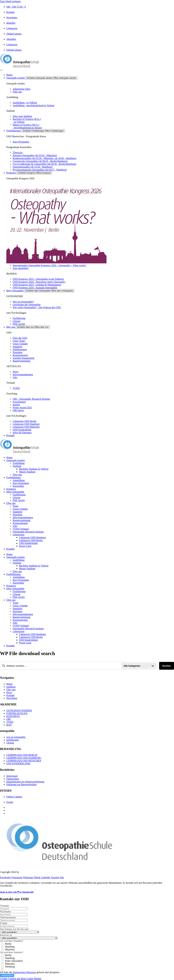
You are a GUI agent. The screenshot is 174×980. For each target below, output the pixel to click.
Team (15, 506)
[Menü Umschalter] (1, 70)
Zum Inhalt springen (10, 1)
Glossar (17, 497)
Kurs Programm (21, 483)
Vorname (5, 906)
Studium (17, 466)
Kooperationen (20, 523)
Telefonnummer (8, 917)
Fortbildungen (14, 477)
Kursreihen (18, 486)
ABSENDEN (7, 975)
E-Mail (4, 923)
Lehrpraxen (19, 535)
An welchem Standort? (12, 941)
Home (9, 457)
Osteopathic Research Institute (28, 532)
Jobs (15, 526)
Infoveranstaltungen (23, 517)
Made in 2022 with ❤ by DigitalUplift (17, 892)
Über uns (17, 475)
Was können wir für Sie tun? (14, 929)
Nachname (5, 912)
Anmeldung (19, 480)
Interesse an (6, 935)
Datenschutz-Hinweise (24, 972)
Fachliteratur (19, 495)
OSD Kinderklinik (28, 543)
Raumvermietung (21, 520)
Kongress (11, 489)
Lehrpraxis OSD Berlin (31, 540)
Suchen (167, 666)
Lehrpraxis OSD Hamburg (32, 537)
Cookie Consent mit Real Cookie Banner (21, 978)
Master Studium (27, 472)
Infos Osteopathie (15, 492)
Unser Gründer (20, 509)
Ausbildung (19, 463)
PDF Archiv (19, 500)
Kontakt (10, 549)
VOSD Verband (21, 529)
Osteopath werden (16, 460)
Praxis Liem (25, 546)
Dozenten (18, 515)
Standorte (18, 512)
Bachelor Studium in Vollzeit (34, 469)
